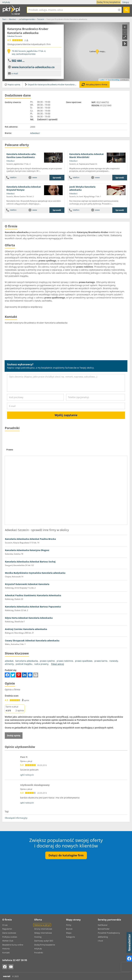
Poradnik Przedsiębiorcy (109, 933)
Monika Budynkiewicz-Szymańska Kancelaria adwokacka (35, 573)
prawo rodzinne (65, 661)
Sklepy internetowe (43, 933)
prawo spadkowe (84, 661)
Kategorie (70, 937)
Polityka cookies (10, 937)
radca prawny (41, 664)
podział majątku (24, 664)
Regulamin (7, 929)
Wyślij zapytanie (66, 415)
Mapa (69, 933)
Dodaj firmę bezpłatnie (109, 2)
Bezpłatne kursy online (13, 945)
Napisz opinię (12, 84)
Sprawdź (57, 178)
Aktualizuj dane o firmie (94, 84)
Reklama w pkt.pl (42, 925)
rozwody (114, 661)
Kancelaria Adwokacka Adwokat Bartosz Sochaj (30, 562)
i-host (100, 941)
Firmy (69, 925)
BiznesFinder (104, 929)
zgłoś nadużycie (27, 775)
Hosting (38, 937)
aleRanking (103, 937)
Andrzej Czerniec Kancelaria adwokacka (26, 629)
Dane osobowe (9, 933)
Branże (69, 929)
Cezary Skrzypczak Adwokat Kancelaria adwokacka (32, 641)
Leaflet (102, 80)
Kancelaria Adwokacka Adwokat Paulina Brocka (30, 539)
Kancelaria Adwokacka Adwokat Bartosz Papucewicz (33, 607)
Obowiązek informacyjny (16, 818)
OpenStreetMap (114, 80)
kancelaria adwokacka (27, 661)
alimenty (9, 664)
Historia (6, 949)
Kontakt (6, 953)
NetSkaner (103, 925)
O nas (5, 925)
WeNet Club (8, 941)
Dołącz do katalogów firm (66, 855)
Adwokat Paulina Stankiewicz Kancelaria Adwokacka (33, 595)
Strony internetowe (43, 929)
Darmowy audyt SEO (44, 941)
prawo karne (101, 661)
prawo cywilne (47, 661)
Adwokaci (35, 133)
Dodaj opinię (14, 735)
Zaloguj (126, 2)
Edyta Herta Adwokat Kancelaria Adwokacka (29, 618)
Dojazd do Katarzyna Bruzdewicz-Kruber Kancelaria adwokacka (52, 84)
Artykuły (6, 2)
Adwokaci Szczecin (15, 36)
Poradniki (39, 953)
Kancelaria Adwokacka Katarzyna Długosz (27, 550)
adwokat (9, 661)
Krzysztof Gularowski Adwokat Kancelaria (27, 584)
